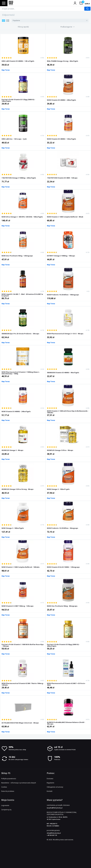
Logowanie (5, 805)
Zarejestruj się (6, 810)
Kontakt (50, 791)
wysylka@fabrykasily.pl (55, 808)
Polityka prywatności (9, 779)
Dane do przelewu (8, 791)
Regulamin (50, 783)
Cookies (4, 787)
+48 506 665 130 (52, 835)
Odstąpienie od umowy (55, 787)
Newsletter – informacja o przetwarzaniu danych (19, 783)
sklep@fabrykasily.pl (54, 833)
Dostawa (50, 779)
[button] (68, 27)
